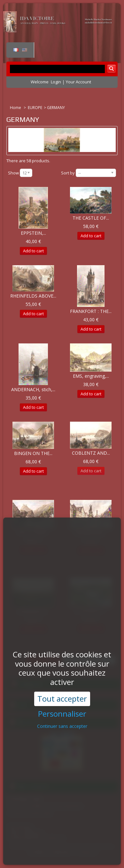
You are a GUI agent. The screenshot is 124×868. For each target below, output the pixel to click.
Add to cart (33, 251)
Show (13, 173)
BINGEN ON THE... (33, 453)
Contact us (87, 852)
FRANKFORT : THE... (91, 311)
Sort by (68, 173)
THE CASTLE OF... (91, 218)
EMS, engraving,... (91, 376)
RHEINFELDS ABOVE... (33, 296)
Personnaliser (62, 688)
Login (56, 82)
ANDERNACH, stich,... (33, 389)
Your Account (78, 82)
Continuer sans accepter (62, 700)
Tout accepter (62, 673)
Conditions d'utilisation (50, 852)
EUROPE (35, 108)
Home (16, 108)
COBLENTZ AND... (91, 453)
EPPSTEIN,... (33, 233)
